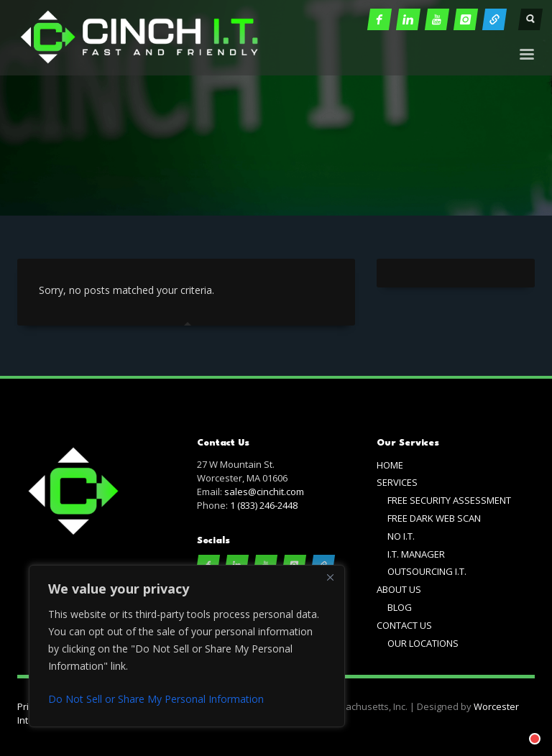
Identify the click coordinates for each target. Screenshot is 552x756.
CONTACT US (404, 625)
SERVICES (397, 482)
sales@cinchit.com (264, 492)
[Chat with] (517, 722)
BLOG (400, 607)
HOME (390, 465)
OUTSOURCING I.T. (427, 571)
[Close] (330, 577)
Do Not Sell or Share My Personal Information (156, 699)
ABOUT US (399, 589)
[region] (187, 646)
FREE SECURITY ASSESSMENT (449, 500)
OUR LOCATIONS (423, 643)
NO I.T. (401, 536)
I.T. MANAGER (416, 554)
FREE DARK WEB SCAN (434, 518)
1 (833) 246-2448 (264, 505)
